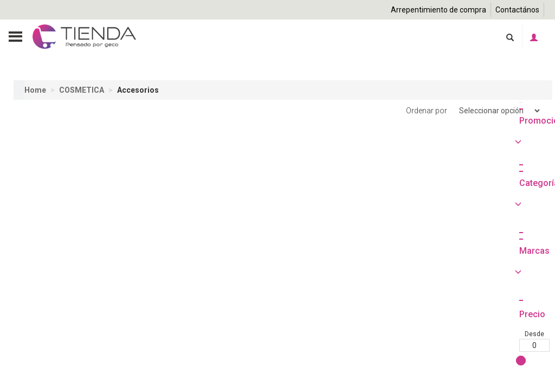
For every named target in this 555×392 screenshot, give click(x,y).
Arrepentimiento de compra (438, 10)
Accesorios (138, 90)
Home (35, 90)
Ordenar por (474, 111)
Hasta (64, 383)
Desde (29, 383)
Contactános (517, 10)
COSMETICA (82, 90)
